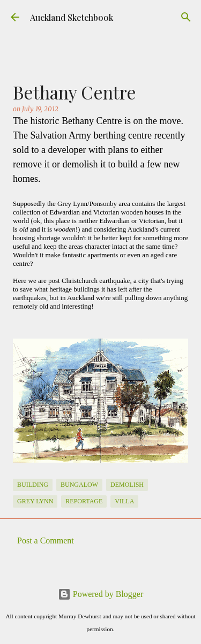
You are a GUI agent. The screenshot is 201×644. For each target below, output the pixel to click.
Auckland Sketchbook (72, 17)
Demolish (127, 485)
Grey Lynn (35, 501)
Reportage (84, 501)
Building (33, 485)
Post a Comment (46, 540)
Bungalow (79, 485)
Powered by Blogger (101, 594)
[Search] (186, 17)
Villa (124, 501)
